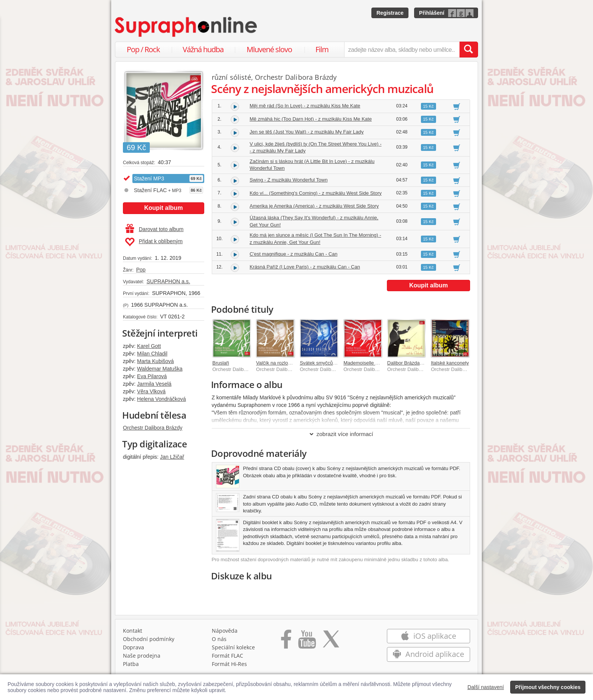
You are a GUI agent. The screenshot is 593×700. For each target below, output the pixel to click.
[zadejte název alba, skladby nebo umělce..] (402, 50)
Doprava (134, 647)
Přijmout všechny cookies (548, 687)
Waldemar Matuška (160, 369)
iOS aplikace (428, 636)
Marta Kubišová (155, 361)
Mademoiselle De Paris (369, 363)
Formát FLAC (227, 656)
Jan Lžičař (172, 457)
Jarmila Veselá (154, 384)
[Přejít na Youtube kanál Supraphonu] (307, 642)
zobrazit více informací (341, 434)
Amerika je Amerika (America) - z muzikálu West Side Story (314, 206)
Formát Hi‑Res (230, 664)
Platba (131, 664)
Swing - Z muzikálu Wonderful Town (289, 180)
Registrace (390, 13)
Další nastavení (486, 687)
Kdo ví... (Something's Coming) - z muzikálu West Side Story (316, 193)
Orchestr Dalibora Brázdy (153, 428)
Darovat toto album (154, 229)
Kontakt (133, 631)
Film (322, 49)
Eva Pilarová (152, 376)
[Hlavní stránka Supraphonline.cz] (186, 27)
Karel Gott (149, 346)
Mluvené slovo (269, 49)
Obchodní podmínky (149, 639)
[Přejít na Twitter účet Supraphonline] (331, 642)
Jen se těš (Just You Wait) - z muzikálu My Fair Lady (307, 132)
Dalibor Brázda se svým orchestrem (426, 363)
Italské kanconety (450, 363)
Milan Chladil (152, 354)
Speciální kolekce (233, 647)
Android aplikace (428, 654)
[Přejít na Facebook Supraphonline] (286, 642)
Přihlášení (432, 13)
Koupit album (163, 208)
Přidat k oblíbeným (154, 242)
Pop (141, 270)
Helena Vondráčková (161, 399)
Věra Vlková (151, 391)
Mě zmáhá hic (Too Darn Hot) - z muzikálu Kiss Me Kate (311, 119)
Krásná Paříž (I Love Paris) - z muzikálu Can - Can (305, 267)
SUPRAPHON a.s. (168, 281)
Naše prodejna (142, 656)
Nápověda (225, 631)
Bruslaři (221, 363)
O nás (219, 639)
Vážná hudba (203, 49)
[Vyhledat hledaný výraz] (469, 50)
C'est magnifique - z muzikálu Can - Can (293, 254)
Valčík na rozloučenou (280, 363)
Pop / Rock (143, 49)
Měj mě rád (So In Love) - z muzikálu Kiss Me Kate (305, 106)
